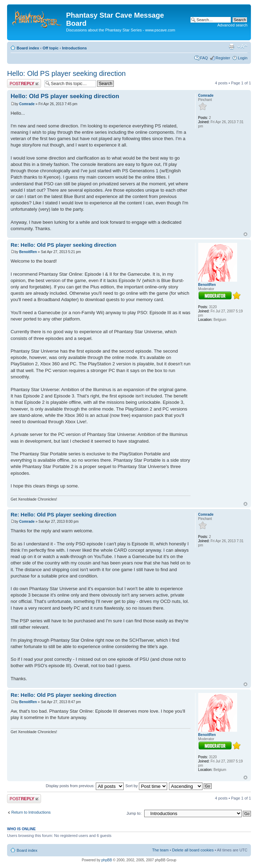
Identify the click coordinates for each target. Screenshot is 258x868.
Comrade (27, 104)
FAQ (204, 58)
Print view (231, 47)
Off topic (50, 48)
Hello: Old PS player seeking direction (66, 73)
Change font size (242, 47)
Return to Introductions (31, 812)
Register (223, 58)
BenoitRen (28, 252)
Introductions (74, 48)
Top (245, 234)
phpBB (107, 860)
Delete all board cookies (193, 850)
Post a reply (24, 83)
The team (160, 850)
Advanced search (232, 25)
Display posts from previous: (85, 786)
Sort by (146, 786)
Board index (28, 48)
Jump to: (134, 813)
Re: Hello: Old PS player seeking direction (63, 245)
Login (243, 58)
